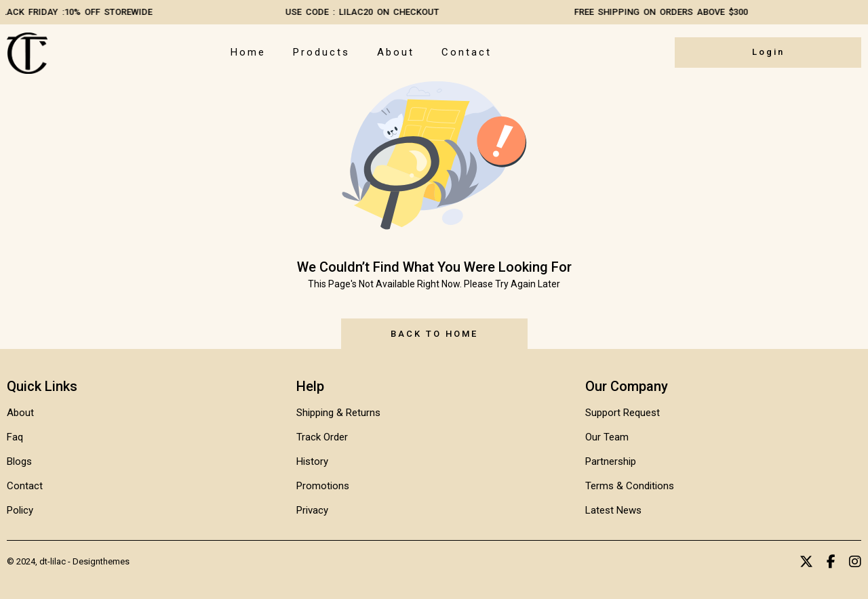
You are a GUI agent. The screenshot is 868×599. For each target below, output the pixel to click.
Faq (15, 437)
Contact (467, 52)
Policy (20, 510)
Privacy (312, 510)
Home (248, 52)
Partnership (611, 461)
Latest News (613, 510)
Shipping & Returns (338, 413)
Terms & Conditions (630, 486)
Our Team (607, 437)
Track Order (322, 437)
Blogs (19, 461)
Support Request (623, 413)
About (396, 52)
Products (321, 52)
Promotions (323, 486)
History (312, 461)
